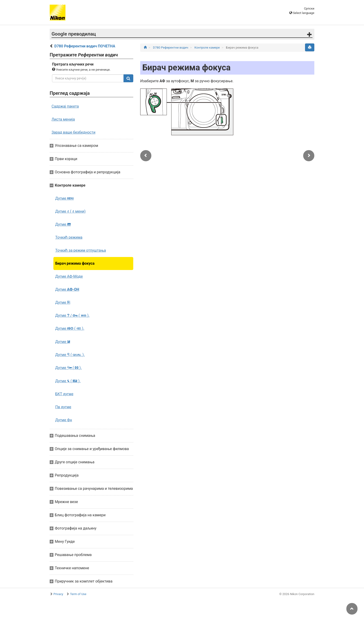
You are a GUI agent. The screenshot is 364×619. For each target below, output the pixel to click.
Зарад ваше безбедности (73, 132)
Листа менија (63, 119)
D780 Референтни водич (171, 48)
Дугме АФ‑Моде (69, 276)
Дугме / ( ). (72, 315)
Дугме (65, 198)
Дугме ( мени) (70, 211)
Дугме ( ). (70, 328)
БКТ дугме (64, 394)
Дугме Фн (64, 420)
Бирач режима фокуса (75, 263)
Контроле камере (208, 48)
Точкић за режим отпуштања (81, 250)
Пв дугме (63, 407)
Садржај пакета (65, 106)
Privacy (58, 594)
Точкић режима (69, 237)
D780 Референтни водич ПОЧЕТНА (85, 46)
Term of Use (78, 594)
